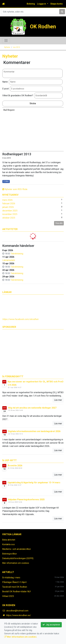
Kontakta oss (8, 544)
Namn (5, 82)
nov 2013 (16, 47)
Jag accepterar (51, 625)
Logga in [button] (42, 4)
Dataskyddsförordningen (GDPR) (18, 558)
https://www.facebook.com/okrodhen (20, 319)
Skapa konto (57, 4)
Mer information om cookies (16, 563)
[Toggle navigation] (6, 41)
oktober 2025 (9, 218)
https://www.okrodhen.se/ (19, 615)
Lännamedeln (9, 260)
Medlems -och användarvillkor (16, 549)
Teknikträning (17, 254)
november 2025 (10, 214)
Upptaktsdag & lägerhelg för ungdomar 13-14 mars (34, 483)
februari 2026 (9, 204)
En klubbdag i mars (11, 578)
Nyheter (7, 47)
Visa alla (59, 223)
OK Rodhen (43, 26)
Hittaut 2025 (8, 596)
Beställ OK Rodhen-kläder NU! (16, 591)
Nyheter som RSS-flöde (15, 189)
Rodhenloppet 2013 (17, 154)
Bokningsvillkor (9, 554)
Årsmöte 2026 (15, 466)
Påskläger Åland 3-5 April (14, 582)
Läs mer (58, 400)
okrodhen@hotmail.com (17, 611)
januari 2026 (8, 207)
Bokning (31, 4)
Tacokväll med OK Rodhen (15, 587)
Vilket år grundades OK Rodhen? (18, 95)
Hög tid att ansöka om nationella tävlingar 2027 (32, 408)
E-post (6, 89)
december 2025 (10, 211)
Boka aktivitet (9, 540)
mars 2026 (7, 200)
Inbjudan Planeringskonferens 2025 (26, 499)
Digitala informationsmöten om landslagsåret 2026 (34, 431)
